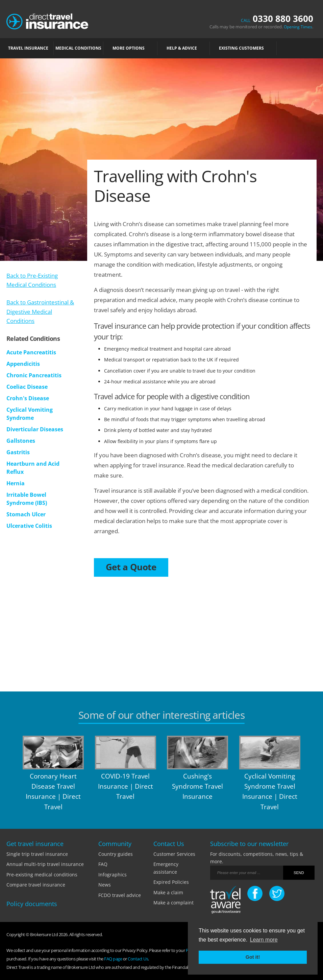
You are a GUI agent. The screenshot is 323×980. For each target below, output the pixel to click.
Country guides (116, 854)
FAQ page (113, 959)
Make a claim (168, 892)
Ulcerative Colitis (29, 526)
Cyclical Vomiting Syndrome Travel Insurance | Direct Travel (270, 792)
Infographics (113, 875)
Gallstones (21, 441)
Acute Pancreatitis (31, 352)
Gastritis (18, 452)
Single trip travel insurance (37, 854)
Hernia (16, 483)
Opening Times (298, 27)
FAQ (103, 864)
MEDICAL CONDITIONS (78, 48)
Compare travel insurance (36, 885)
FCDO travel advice (120, 895)
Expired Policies (171, 882)
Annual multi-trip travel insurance (45, 864)
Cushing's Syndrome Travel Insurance (197, 786)
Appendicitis (23, 364)
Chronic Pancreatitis (34, 375)
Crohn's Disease (28, 398)
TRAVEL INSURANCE (30, 48)
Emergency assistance (166, 868)
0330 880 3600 (277, 19)
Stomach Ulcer (26, 514)
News (105, 885)
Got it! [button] (253, 957)
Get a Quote (131, 567)
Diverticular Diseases (35, 429)
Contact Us (138, 959)
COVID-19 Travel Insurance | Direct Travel (126, 786)
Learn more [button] (264, 940)
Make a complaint (173, 903)
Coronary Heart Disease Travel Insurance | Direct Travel (53, 792)
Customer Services (174, 854)
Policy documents (32, 904)
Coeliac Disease (27, 387)
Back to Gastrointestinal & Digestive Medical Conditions (40, 311)
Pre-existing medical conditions (42, 875)
